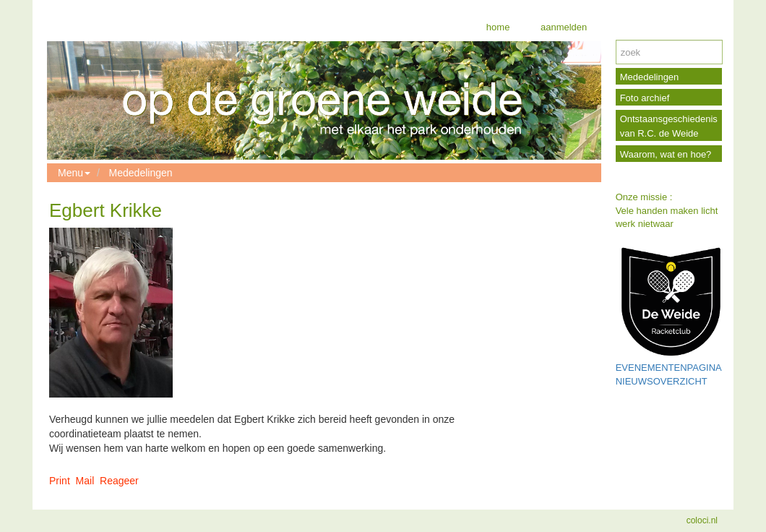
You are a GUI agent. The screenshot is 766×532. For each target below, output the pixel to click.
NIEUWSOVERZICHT (662, 381)
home (498, 27)
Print (60, 481)
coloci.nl (702, 520)
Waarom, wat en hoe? (666, 154)
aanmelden (562, 27)
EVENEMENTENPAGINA (669, 368)
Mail (85, 481)
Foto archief (645, 98)
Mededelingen (141, 173)
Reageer (119, 481)
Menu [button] (74, 173)
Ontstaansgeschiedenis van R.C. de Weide (669, 126)
